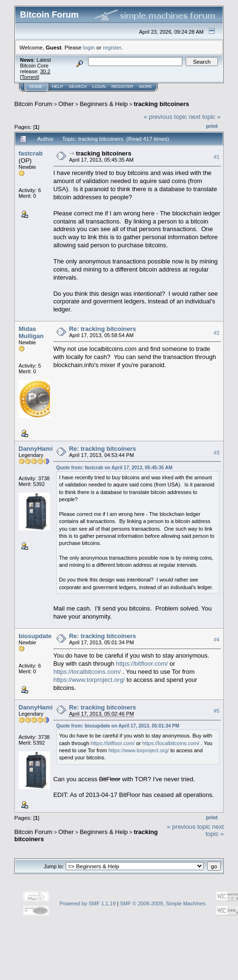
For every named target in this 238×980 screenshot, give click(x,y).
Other (66, 104)
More (145, 87)
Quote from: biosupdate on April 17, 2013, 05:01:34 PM (118, 726)
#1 (217, 157)
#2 (217, 333)
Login (99, 87)
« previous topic (165, 117)
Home (36, 87)
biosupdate (35, 636)
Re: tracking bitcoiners (103, 329)
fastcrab (31, 153)
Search (78, 87)
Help (58, 87)
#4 (217, 640)
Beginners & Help (104, 104)
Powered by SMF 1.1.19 (88, 903)
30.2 (45, 71)
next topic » (205, 117)
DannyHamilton (41, 449)
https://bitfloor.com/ (142, 664)
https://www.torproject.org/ (89, 680)
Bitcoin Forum (33, 104)
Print (212, 126)
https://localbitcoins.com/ (87, 672)
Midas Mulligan (31, 332)
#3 (217, 453)
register (112, 47)
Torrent (30, 77)
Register (122, 87)
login (89, 47)
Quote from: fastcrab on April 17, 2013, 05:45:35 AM (114, 468)
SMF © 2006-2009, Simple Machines (163, 903)
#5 (217, 711)
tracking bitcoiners (161, 104)
